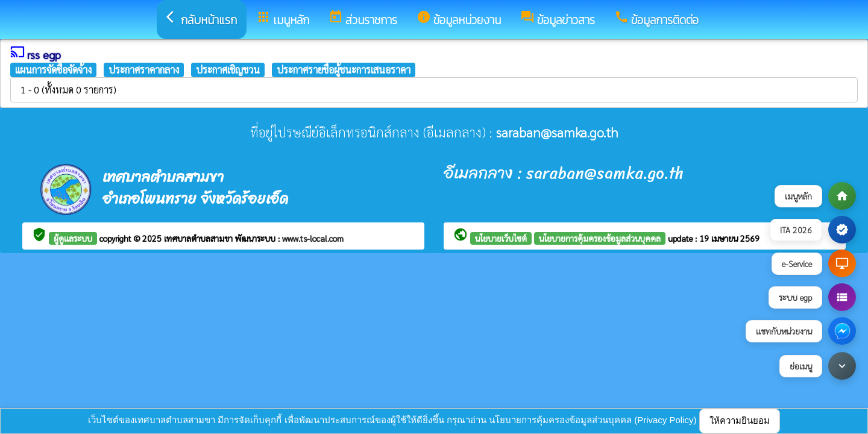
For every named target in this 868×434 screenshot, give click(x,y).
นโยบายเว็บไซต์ (501, 238)
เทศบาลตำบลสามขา (200, 238)
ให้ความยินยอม (740, 420)
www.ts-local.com (313, 238)
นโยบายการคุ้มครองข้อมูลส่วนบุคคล (600, 238)
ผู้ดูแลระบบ (73, 238)
